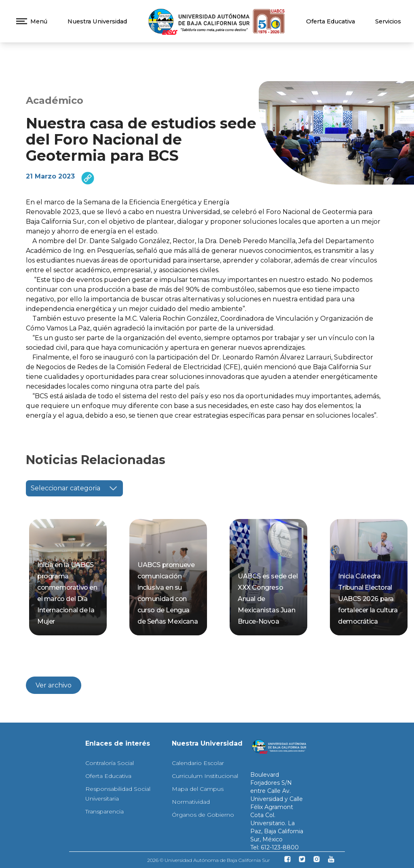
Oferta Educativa (331, 21)
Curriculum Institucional (205, 776)
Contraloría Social (110, 763)
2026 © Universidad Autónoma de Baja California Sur (209, 860)
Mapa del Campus (198, 789)
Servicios (388, 21)
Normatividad (191, 802)
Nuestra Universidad (97, 21)
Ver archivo (54, 685)
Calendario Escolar (198, 763)
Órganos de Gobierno (203, 815)
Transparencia (105, 811)
